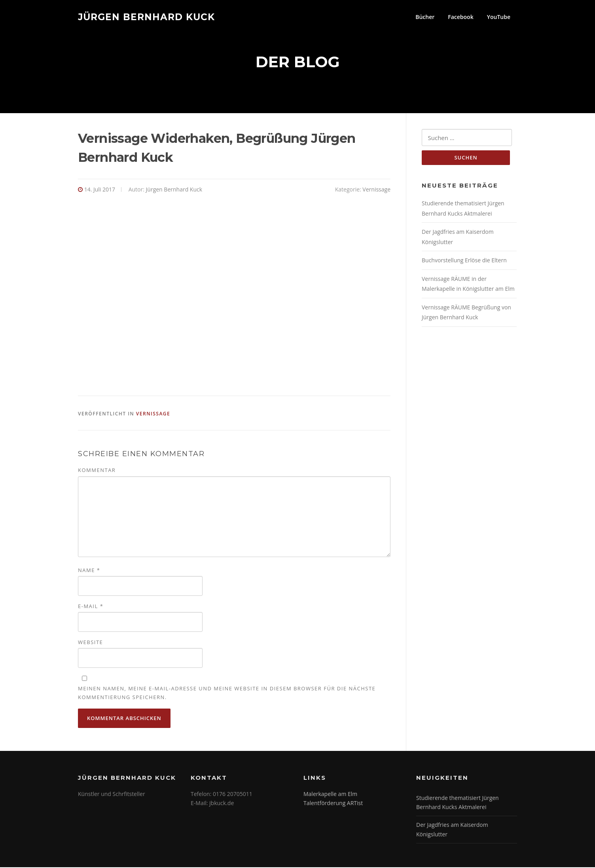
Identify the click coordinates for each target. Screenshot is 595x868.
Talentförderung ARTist (333, 804)
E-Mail (91, 607)
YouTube (499, 17)
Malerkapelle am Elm (330, 794)
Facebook (460, 17)
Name (89, 571)
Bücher (425, 17)
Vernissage (376, 190)
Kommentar (97, 471)
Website (90, 643)
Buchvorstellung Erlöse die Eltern (464, 261)
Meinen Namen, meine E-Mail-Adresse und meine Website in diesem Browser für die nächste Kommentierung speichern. (227, 694)
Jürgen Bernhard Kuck (146, 17)
